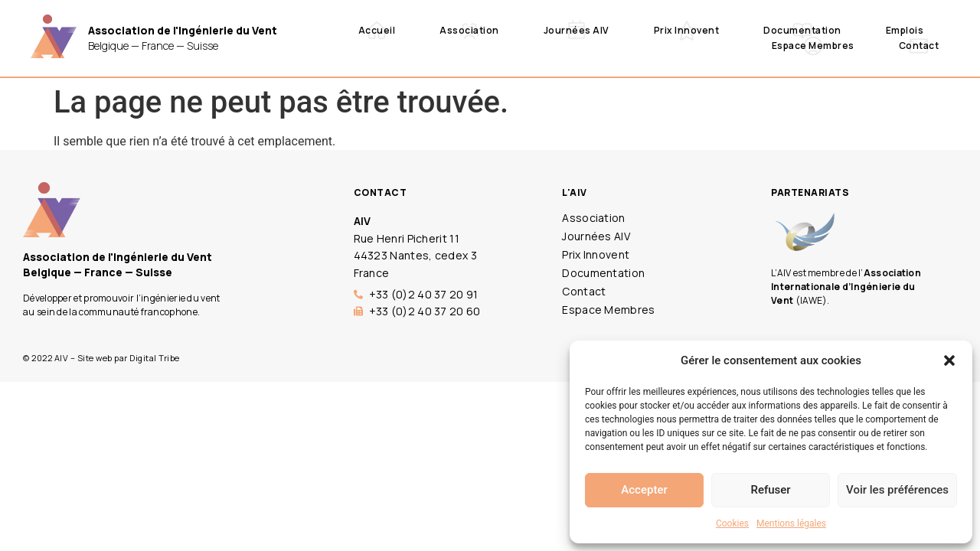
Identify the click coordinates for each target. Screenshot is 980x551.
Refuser (770, 490)
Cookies (732, 523)
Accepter (644, 490)
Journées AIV (577, 30)
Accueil (377, 30)
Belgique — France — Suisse (183, 38)
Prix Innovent (687, 30)
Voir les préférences (897, 490)
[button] (949, 360)
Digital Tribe (155, 358)
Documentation (802, 30)
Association (469, 30)
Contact (919, 46)
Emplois (905, 30)
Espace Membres (813, 46)
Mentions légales (791, 523)
